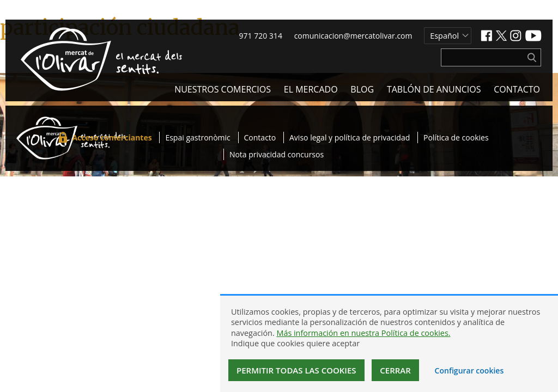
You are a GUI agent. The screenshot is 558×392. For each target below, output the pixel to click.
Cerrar (395, 370)
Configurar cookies (469, 370)
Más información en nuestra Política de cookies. (363, 333)
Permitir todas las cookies (296, 370)
